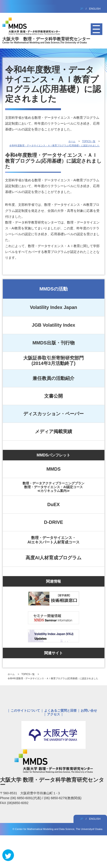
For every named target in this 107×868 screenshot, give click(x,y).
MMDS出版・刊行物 (53, 343)
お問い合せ (89, 710)
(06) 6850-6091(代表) (26, 798)
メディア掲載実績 (53, 431)
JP (82, 9)
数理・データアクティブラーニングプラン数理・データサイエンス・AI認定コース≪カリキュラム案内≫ (53, 487)
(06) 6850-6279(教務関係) (63, 798)
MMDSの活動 (53, 289)
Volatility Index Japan (53, 307)
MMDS (53, 469)
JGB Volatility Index (53, 325)
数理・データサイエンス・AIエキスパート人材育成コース (53, 540)
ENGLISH (95, 9)
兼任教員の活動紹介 (53, 378)
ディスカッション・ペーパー (53, 414)
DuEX (53, 504)
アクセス (53, 714)
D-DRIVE (53, 522)
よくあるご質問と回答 (60, 710)
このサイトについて (25, 710)
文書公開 (53, 396)
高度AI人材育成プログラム (53, 558)
